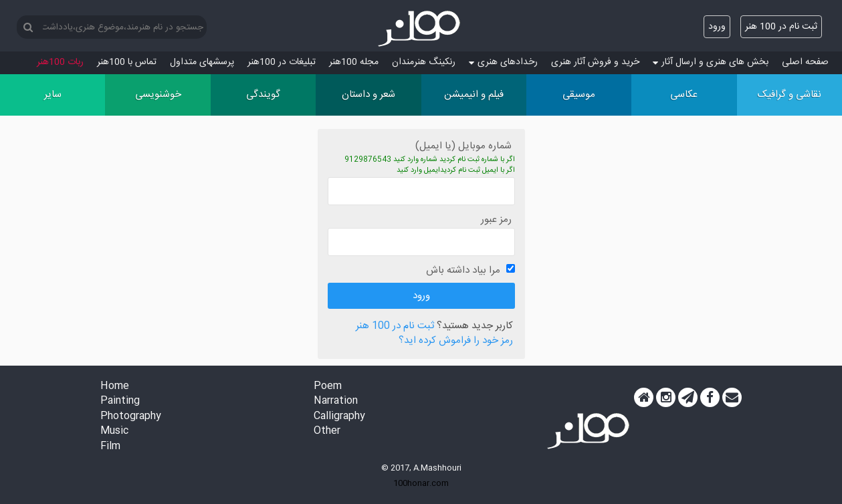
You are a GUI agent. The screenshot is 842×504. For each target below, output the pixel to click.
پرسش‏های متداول (202, 62)
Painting (120, 401)
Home (115, 387)
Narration (336, 401)
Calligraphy (339, 417)
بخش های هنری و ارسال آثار (711, 62)
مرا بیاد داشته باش (463, 270)
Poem (328, 387)
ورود (717, 27)
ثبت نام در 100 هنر (781, 27)
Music (114, 431)
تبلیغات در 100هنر (282, 62)
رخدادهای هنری (503, 62)
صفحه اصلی (805, 62)
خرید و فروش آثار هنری (595, 62)
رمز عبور (496, 220)
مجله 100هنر (354, 62)
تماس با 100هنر (127, 62)
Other (327, 431)
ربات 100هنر (60, 62)
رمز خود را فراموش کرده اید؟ (456, 341)
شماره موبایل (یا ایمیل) (463, 146)
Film (110, 447)
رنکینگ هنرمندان (424, 62)
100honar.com (421, 483)
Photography (131, 417)
